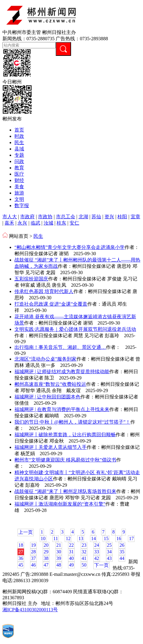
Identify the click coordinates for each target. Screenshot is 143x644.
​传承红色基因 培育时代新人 (44, 291)
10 (43, 538)
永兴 (22, 223)
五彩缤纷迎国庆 (31, 279)
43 (109, 558)
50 (84, 565)
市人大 (10, 217)
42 (97, 558)
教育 (19, 168)
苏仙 (96, 217)
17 (131, 538)
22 (71, 545)
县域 (19, 149)
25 (109, 545)
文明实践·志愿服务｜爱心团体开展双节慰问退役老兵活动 (75, 329)
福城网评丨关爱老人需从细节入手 (51, 447)
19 (33, 545)
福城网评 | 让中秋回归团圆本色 (47, 397)
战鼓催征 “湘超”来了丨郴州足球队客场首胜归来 (65, 491)
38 (46, 558)
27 (21, 552)
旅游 (19, 193)
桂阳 (122, 217)
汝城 (48, 223)
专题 (19, 155)
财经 (19, 180)
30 (59, 552)
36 (21, 558)
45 (21, 565)
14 (93, 538)
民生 (19, 142)
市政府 (27, 217)
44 (122, 558)
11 (56, 538)
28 (33, 552)
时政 (19, 136)
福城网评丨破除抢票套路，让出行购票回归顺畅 (65, 435)
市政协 (45, 217)
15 (106, 538)
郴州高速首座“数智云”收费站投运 (50, 384)
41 (84, 558)
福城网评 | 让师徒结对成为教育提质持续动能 (62, 372)
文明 (19, 199)
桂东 (61, 223)
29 (46, 552)
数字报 (22, 206)
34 (109, 552)
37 (33, 558)
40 (71, 558)
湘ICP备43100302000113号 (30, 610)
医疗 (19, 174)
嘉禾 (9, 223)
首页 (19, 130)
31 (71, 552)
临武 (36, 223)
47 (46, 565)
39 (59, 558)
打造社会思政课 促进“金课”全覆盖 (51, 304)
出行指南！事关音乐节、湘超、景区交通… (60, 347)
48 (59, 565)
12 (68, 538)
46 (33, 565)
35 (122, 552)
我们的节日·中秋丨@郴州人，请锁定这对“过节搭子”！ (72, 422)
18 (21, 545)
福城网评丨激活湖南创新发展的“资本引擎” (60, 504)
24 (97, 545)
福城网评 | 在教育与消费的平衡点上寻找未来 (62, 409)
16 (119, 538)
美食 (19, 187)
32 (84, 552)
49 (71, 565)
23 (84, 545)
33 (97, 552)
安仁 (74, 223)
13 (81, 538)
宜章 (135, 217)
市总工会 (66, 217)
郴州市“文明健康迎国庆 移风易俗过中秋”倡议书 (65, 460)
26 (122, 545)
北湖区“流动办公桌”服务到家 (45, 359)
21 (59, 545)
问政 (19, 161)
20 (46, 545)
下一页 (101, 565)
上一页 (26, 532)
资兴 (109, 217)
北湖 (83, 217)
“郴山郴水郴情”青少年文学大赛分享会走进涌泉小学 (70, 247)
